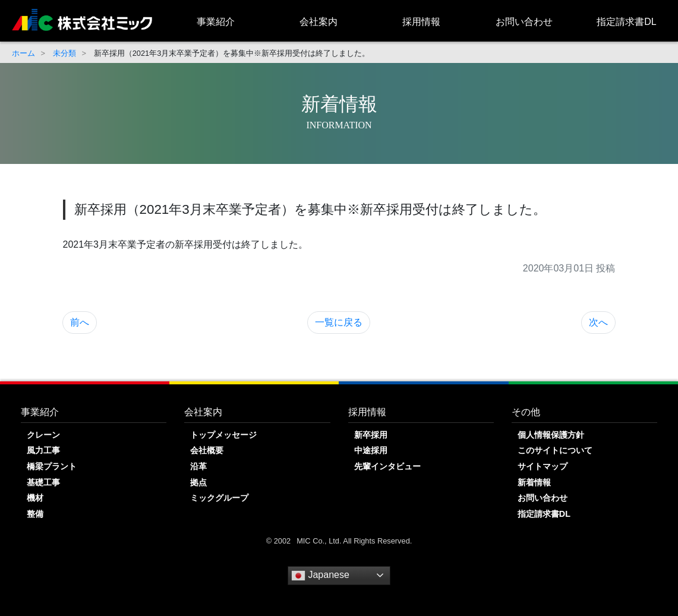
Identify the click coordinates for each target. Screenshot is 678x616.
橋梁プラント (52, 466)
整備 (35, 514)
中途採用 (371, 450)
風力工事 (43, 450)
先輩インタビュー (387, 466)
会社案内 (318, 22)
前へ (80, 322)
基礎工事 (43, 482)
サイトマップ (543, 466)
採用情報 (421, 22)
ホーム (23, 53)
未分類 (64, 53)
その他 (526, 412)
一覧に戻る (339, 322)
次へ (598, 322)
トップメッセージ (223, 435)
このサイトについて (555, 450)
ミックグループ (219, 498)
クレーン (43, 435)
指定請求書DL (626, 22)
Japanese (320, 576)
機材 (35, 498)
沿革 (198, 466)
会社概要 (207, 450)
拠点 (198, 482)
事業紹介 (216, 22)
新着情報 (534, 482)
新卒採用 (371, 435)
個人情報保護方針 (551, 435)
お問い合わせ (524, 22)
